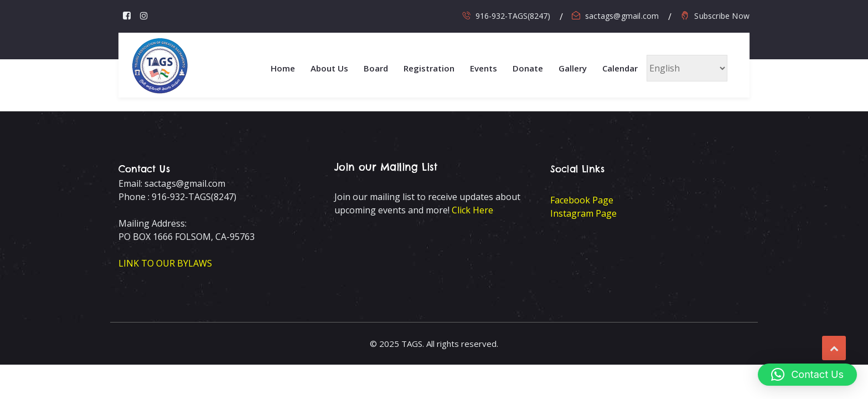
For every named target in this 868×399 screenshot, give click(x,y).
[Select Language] (687, 68)
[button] (807, 375)
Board (376, 68)
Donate (528, 68)
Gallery (573, 68)
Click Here (472, 210)
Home (283, 68)
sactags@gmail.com (622, 16)
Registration (429, 68)
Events (484, 68)
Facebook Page (582, 200)
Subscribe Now (722, 16)
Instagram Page (583, 213)
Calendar (620, 68)
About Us (329, 68)
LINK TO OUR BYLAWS (165, 263)
